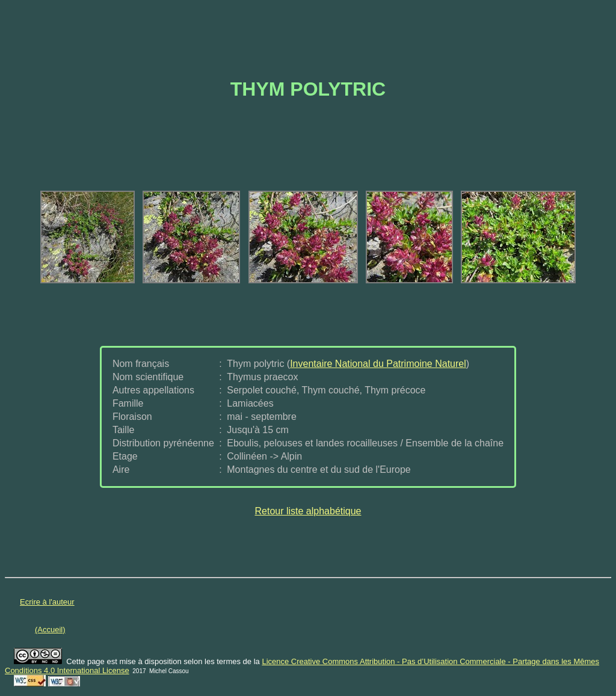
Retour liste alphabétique (308, 511)
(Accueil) (50, 630)
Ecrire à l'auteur (47, 602)
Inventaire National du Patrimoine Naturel (378, 364)
